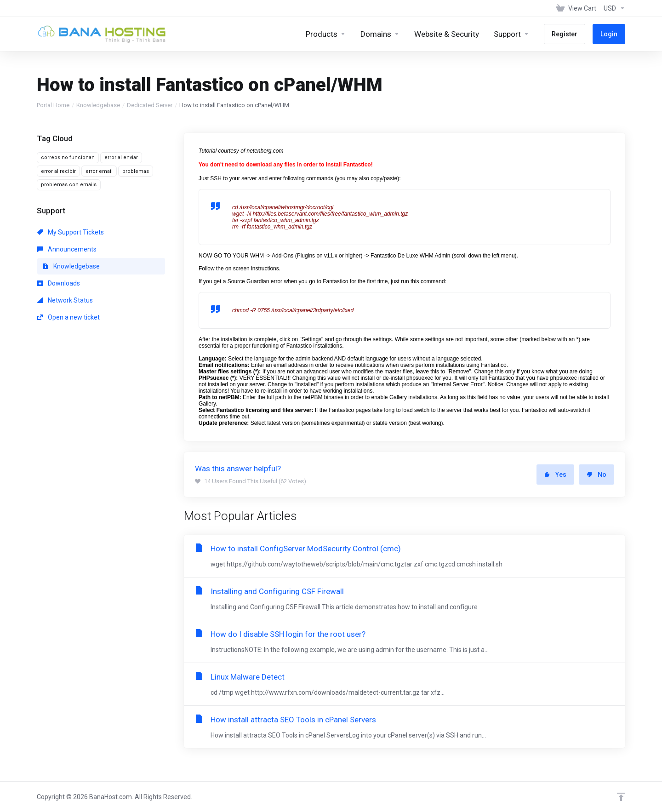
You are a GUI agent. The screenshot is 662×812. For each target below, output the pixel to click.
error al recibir (58, 171)
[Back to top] (621, 797)
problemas (136, 171)
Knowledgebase (98, 105)
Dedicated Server (150, 105)
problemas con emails (69, 185)
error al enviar (121, 157)
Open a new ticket (68, 317)
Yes (555, 475)
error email (99, 171)
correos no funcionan (68, 157)
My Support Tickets (71, 232)
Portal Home (53, 105)
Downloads (59, 283)
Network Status (65, 300)
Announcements (67, 249)
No (596, 475)
